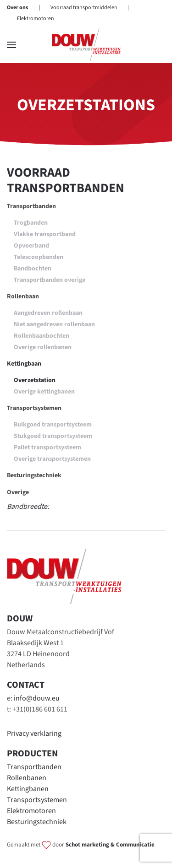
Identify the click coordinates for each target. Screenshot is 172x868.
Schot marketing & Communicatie (110, 845)
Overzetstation (35, 380)
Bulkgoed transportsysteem (53, 425)
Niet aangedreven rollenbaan (54, 324)
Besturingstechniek (34, 475)
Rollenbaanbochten (42, 336)
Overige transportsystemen (52, 459)
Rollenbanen (27, 778)
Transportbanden (31, 206)
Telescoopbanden (39, 257)
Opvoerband (31, 246)
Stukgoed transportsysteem (53, 436)
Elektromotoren (36, 55)
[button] (11, 18)
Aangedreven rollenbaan (48, 313)
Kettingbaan (24, 364)
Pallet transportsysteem (47, 447)
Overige (18, 492)
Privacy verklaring (34, 733)
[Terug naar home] (86, 18)
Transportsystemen (34, 408)
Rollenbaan (23, 297)
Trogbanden (31, 223)
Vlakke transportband (45, 234)
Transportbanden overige (50, 280)
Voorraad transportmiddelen (84, 44)
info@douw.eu (37, 698)
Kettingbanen (28, 789)
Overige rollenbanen (43, 347)
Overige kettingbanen (44, 392)
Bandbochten (33, 269)
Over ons (17, 44)
